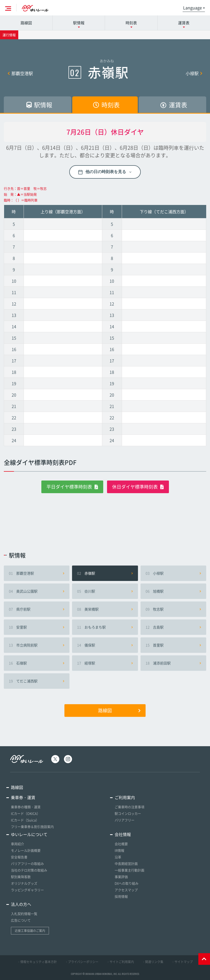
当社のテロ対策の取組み (29, 870)
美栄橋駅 (105, 609)
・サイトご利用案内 (120, 962)
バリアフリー (125, 820)
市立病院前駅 (37, 645)
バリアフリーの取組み (27, 863)
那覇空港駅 (20, 73)
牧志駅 (173, 609)
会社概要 (121, 844)
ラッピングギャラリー (27, 890)
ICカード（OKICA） (25, 813)
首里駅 (173, 645)
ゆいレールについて (29, 834)
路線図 (26, 23)
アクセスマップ (126, 890)
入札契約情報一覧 (24, 914)
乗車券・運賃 (23, 797)
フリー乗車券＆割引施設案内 (32, 827)
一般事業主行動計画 (129, 870)
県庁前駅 (37, 609)
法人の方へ (21, 904)
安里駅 (37, 627)
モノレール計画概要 (26, 850)
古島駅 (173, 627)
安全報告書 (19, 857)
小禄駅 (194, 73)
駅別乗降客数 (21, 877)
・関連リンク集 (153, 962)
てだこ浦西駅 (37, 681)
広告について (21, 920)
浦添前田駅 (173, 663)
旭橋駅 (173, 591)
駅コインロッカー (128, 813)
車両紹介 (17, 844)
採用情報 (121, 896)
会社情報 (123, 834)
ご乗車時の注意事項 (129, 807)
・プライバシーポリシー (82, 962)
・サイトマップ (182, 962)
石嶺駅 (37, 663)
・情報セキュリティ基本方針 (37, 962)
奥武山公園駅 (37, 591)
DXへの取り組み (127, 883)
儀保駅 (105, 645)
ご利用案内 (125, 797)
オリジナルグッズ (24, 883)
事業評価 (121, 877)
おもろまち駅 (105, 627)
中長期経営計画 (126, 863)
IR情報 (119, 850)
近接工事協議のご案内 (30, 931)
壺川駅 (105, 591)
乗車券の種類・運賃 (26, 807)
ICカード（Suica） (25, 820)
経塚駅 (105, 663)
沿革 (118, 857)
